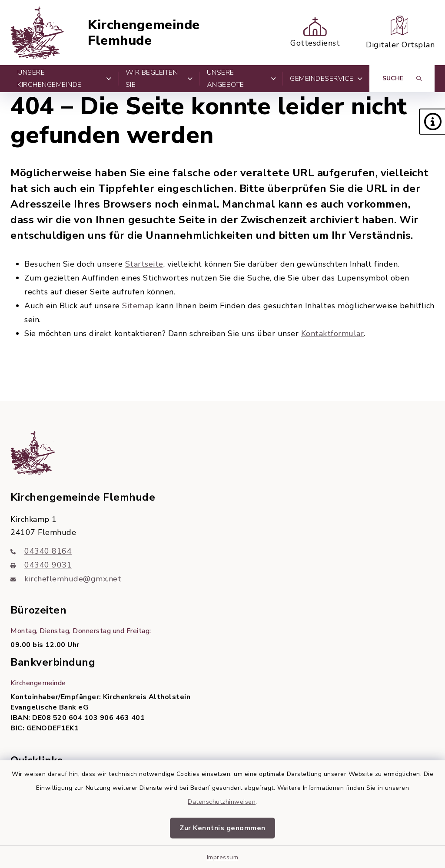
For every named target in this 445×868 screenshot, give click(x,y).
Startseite (144, 264)
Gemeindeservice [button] (326, 79)
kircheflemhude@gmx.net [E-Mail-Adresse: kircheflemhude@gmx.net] (66, 579)
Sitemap (138, 306)
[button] (432, 122)
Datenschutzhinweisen (222, 802)
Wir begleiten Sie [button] (159, 79)
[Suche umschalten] (402, 79)
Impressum (223, 857)
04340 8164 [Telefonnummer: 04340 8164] (41, 551)
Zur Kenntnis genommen (222, 828)
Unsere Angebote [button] (242, 79)
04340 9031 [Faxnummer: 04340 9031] (41, 565)
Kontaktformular (333, 333)
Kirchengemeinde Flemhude (144, 33)
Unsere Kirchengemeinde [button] (65, 79)
